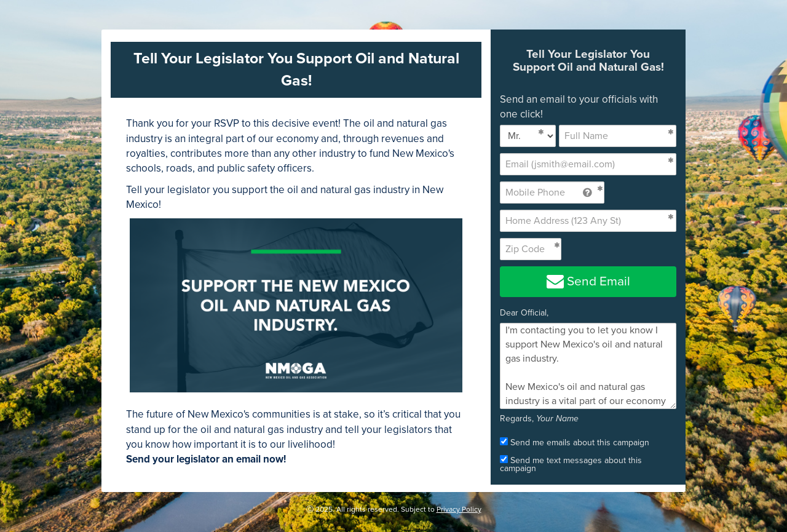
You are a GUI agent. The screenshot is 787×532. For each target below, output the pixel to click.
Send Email (588, 281)
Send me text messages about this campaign (571, 464)
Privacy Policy (459, 509)
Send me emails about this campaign (575, 442)
